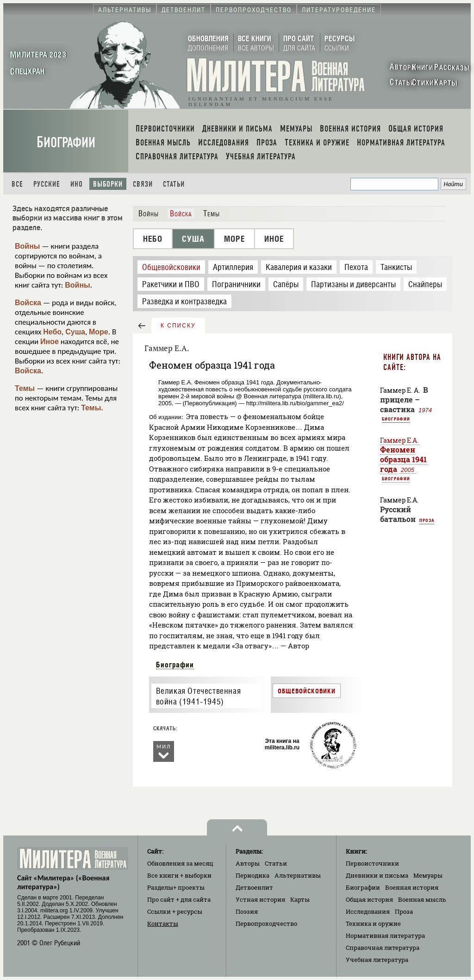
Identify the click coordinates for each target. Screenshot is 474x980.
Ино (77, 184)
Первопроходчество (266, 923)
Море (99, 332)
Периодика (253, 875)
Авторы (248, 863)
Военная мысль (422, 899)
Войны (28, 246)
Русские (47, 184)
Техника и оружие (373, 923)
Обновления (180, 863)
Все (17, 184)
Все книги (179, 875)
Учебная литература (377, 960)
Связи (143, 184)
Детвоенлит (254, 887)
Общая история (369, 899)
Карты (300, 899)
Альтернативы (298, 875)
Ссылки (175, 911)
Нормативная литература (385, 936)
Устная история (260, 899)
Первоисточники (372, 863)
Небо (52, 332)
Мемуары (428, 875)
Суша (75, 332)
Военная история (412, 887)
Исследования (368, 911)
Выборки (108, 184)
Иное (50, 342)
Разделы (176, 887)
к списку (178, 326)
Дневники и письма (377, 875)
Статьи (174, 184)
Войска (28, 303)
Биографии (66, 142)
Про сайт (179, 899)
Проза (427, 520)
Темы (25, 388)
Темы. (92, 408)
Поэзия (247, 911)
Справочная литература (383, 948)
